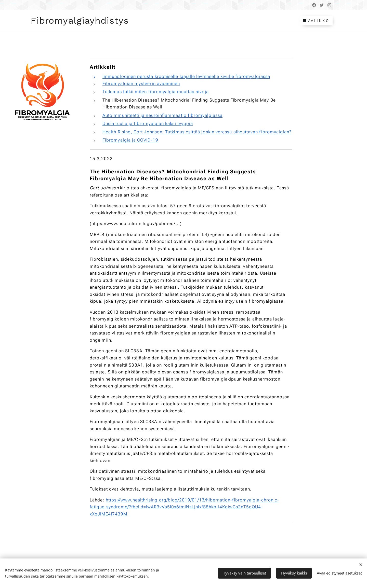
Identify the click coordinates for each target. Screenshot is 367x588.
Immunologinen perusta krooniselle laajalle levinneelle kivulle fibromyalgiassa (186, 76)
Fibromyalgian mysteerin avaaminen (141, 83)
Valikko (316, 21)
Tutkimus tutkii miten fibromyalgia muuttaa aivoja (156, 92)
